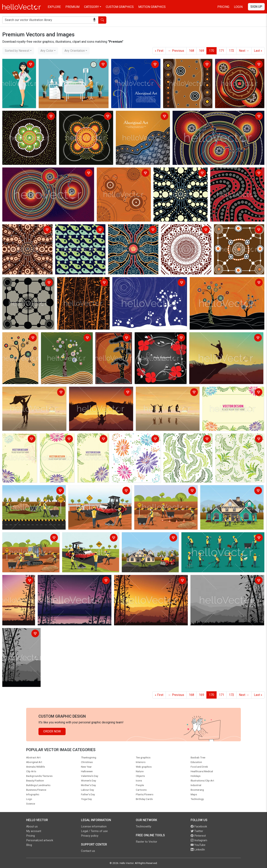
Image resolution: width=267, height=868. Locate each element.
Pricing (223, 7)
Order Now (52, 731)
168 (191, 51)
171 (222, 51)
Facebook (199, 826)
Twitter (197, 831)
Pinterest (198, 836)
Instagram (199, 840)
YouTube (198, 845)
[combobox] (18, 51)
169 (202, 51)
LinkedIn (198, 850)
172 (232, 51)
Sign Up (256, 7)
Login (238, 7)
